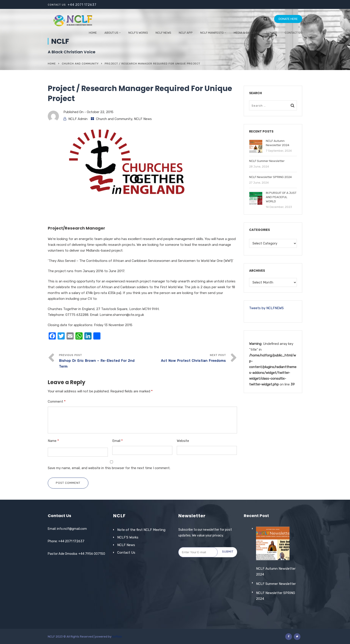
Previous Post (101, 361)
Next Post (184, 359)
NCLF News (143, 119)
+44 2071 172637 (82, 5)
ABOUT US (111, 33)
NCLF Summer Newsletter (276, 596)
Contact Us (294, 33)
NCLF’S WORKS (138, 33)
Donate (272, 33)
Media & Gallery (246, 33)
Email (118, 441)
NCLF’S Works (128, 537)
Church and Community (80, 64)
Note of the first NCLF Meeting (141, 530)
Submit (228, 552)
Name (53, 441)
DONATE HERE (288, 19)
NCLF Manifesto (212, 33)
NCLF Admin (78, 119)
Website (183, 441)
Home (93, 33)
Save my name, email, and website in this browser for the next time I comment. (109, 468)
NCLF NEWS (163, 33)
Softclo (117, 637)
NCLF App (186, 33)
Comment (57, 402)
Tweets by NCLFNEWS (266, 308)
